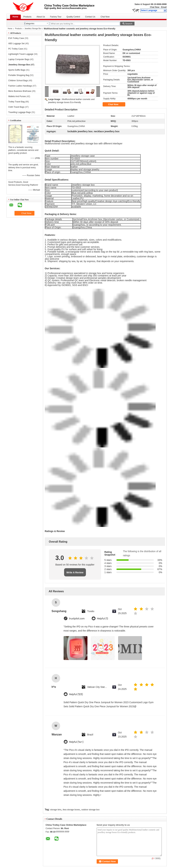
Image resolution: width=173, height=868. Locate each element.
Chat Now (155, 7)
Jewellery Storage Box (33, 29)
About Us (41, 17)
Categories (29, 24)
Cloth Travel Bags (16, 107)
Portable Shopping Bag (19, 75)
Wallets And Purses (17, 96)
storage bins (56, 810)
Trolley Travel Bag (17, 102)
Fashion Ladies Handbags (20, 86)
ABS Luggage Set (16, 44)
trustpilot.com (77, 619)
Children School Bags (18, 81)
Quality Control (73, 17)
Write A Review (75, 572)
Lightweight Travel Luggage (21, 54)
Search (129, 24)
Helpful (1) (103, 619)
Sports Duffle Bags (17, 70)
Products (27, 17)
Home (15, 17)
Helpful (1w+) (76, 742)
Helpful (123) (76, 694)
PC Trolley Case (16, 49)
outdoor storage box (90, 810)
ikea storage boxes (71, 810)
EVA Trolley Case (16, 38)
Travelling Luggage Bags (20, 112)
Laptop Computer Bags (19, 59)
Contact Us (90, 17)
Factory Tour (56, 17)
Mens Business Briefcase (20, 91)
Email (164, 7)
